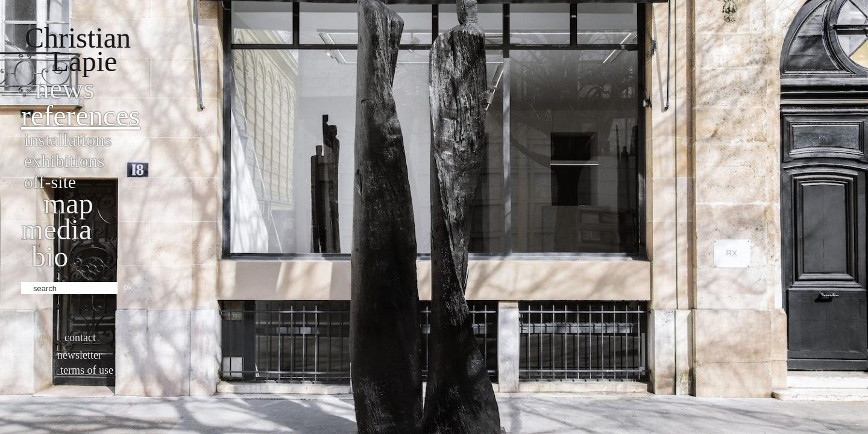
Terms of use (87, 370)
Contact (80, 338)
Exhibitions (64, 161)
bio (50, 256)
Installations (68, 140)
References (80, 115)
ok (128, 287)
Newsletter (80, 355)
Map (68, 203)
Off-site (50, 182)
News (65, 88)
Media (56, 229)
